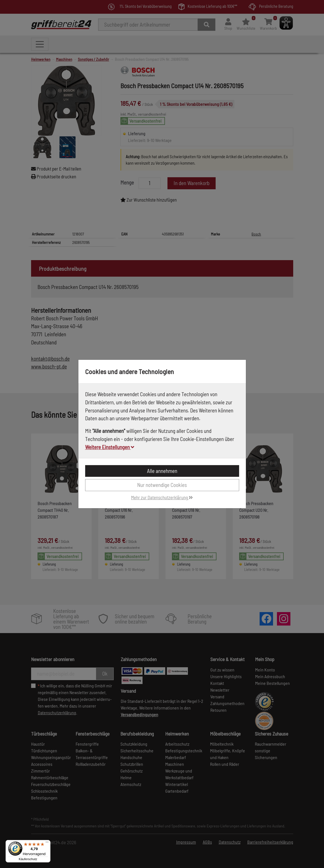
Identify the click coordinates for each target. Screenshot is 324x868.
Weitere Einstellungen (110, 447)
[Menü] (47, 843)
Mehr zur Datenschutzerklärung (162, 497)
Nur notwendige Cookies (162, 485)
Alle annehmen (162, 471)
